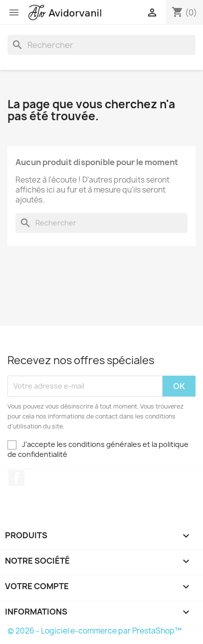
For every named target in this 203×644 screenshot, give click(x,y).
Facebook (16, 478)
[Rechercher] (101, 45)
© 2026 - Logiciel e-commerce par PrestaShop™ (95, 631)
